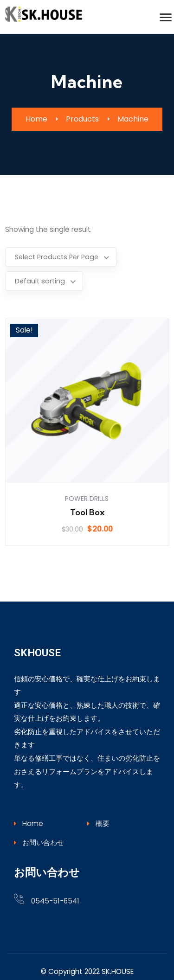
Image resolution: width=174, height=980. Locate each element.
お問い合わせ (39, 828)
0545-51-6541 (55, 886)
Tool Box (87, 497)
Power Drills (87, 484)
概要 (98, 809)
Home (29, 809)
